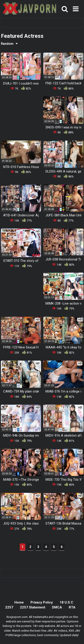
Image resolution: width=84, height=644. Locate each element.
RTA (72, 607)
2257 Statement (33, 607)
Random (7, 44)
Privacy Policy (42, 602)
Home (19, 602)
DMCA (57, 607)
